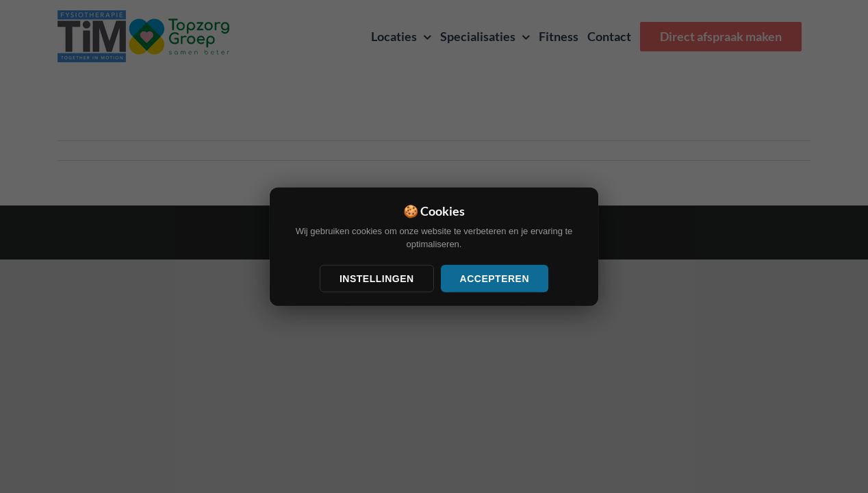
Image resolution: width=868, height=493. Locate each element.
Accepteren (495, 278)
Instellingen (377, 278)
